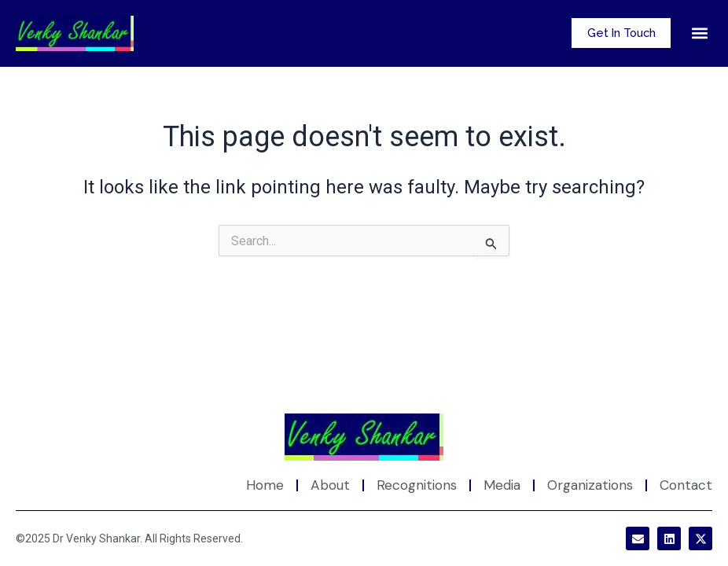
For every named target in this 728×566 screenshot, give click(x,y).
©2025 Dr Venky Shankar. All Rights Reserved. (129, 538)
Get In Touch (618, 33)
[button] (699, 33)
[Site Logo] (364, 437)
